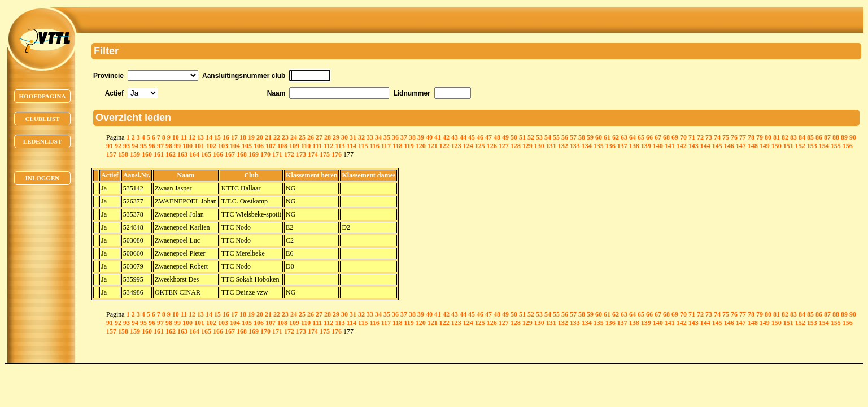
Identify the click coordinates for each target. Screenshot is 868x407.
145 (717, 146)
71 (692, 137)
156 (848, 146)
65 (641, 137)
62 (616, 137)
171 (277, 154)
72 (700, 137)
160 (147, 154)
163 (182, 154)
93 (127, 146)
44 (463, 137)
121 (433, 146)
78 (751, 137)
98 (169, 146)
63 (624, 137)
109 (294, 146)
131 (551, 146)
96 (152, 146)
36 (395, 137)
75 (726, 137)
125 (480, 146)
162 (171, 154)
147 (741, 146)
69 (675, 137)
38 (412, 137)
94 (135, 146)
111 (317, 146)
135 (599, 146)
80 (768, 137)
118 (397, 146)
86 (819, 137)
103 (223, 146)
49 (505, 137)
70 (683, 137)
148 (753, 146)
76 (734, 137)
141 (670, 146)
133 (575, 146)
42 (446, 137)
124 (468, 146)
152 (800, 146)
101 (199, 146)
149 (765, 146)
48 (497, 137)
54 (548, 137)
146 (729, 146)
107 (271, 146)
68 (666, 137)
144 (705, 146)
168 (242, 154)
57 (573, 137)
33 (370, 137)
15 (217, 137)
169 (254, 154)
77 (743, 137)
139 (646, 146)
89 (844, 137)
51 (522, 137)
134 (587, 146)
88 (836, 137)
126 (492, 146)
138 (634, 146)
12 (192, 137)
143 (693, 146)
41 (438, 137)
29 (336, 137)
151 (788, 146)
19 (251, 137)
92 (118, 146)
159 (135, 154)
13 (200, 137)
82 (785, 137)
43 (455, 137)
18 (243, 137)
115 (363, 146)
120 (421, 146)
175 (325, 154)
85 (810, 137)
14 (209, 137)
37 (404, 137)
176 (337, 154)
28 (328, 137)
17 (234, 137)
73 (709, 137)
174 (313, 154)
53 (539, 137)
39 (421, 137)
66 (649, 137)
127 (504, 146)
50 (514, 137)
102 (211, 146)
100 (187, 146)
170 (265, 154)
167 (230, 154)
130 (539, 146)
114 (352, 146)
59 (590, 137)
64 (633, 137)
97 (160, 146)
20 (260, 137)
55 (556, 137)
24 (294, 137)
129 (527, 146)
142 (682, 146)
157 (111, 154)
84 (802, 137)
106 (259, 146)
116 (374, 146)
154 (824, 146)
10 (176, 137)
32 (361, 137)
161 (159, 154)
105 (247, 146)
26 (311, 137)
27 (319, 137)
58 (582, 137)
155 (836, 146)
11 (184, 137)
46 (480, 137)
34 (378, 137)
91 (110, 146)
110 (306, 146)
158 (123, 154)
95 (143, 146)
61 (607, 137)
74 (717, 137)
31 (353, 137)
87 (827, 137)
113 (340, 146)
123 (456, 146)
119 (409, 146)
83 (793, 137)
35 (387, 137)
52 (531, 137)
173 (301, 154)
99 (177, 146)
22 (277, 137)
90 (853, 137)
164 (194, 154)
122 (444, 146)
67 (658, 137)
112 (328, 146)
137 (622, 146)
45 (472, 137)
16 (226, 137)
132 (563, 146)
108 (282, 146)
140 (658, 146)
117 (386, 146)
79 (760, 137)
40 (429, 137)
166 (218, 154)
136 (610, 146)
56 (565, 137)
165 (206, 154)
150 (777, 146)
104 (235, 146)
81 (777, 137)
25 (302, 137)
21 (268, 137)
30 (344, 137)
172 (289, 154)
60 (599, 137)
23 (285, 137)
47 (488, 137)
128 (516, 146)
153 (812, 146)
